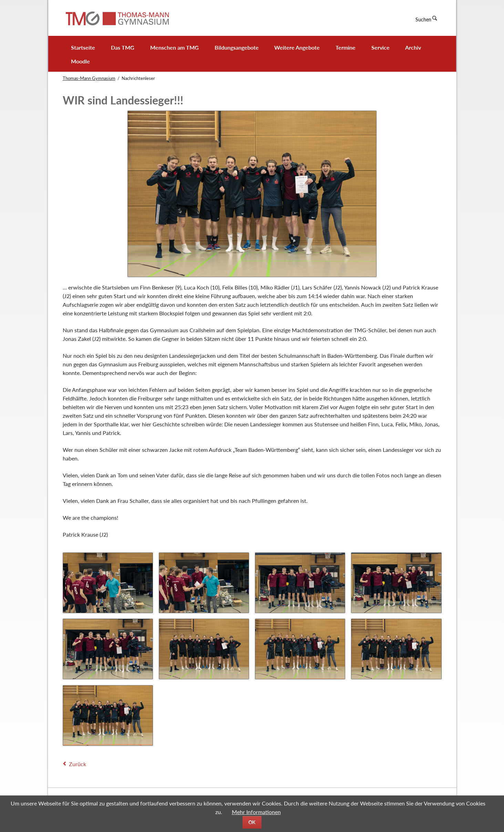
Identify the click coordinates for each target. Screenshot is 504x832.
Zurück (78, 764)
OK (252, 822)
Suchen (423, 19)
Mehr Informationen (256, 812)
